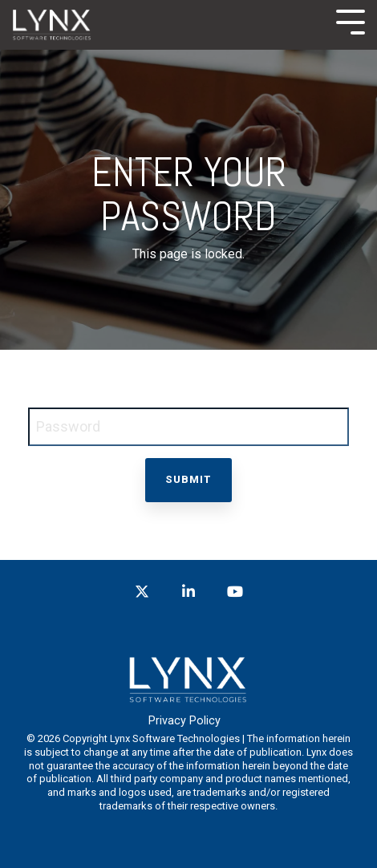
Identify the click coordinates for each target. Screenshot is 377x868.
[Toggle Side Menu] (351, 20)
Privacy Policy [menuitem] (184, 721)
